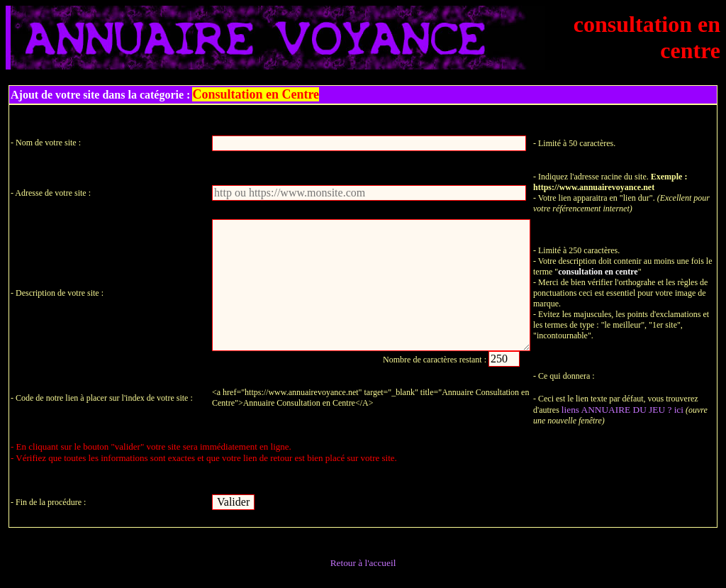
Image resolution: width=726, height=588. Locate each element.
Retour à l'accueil (363, 563)
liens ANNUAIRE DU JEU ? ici (622, 410)
